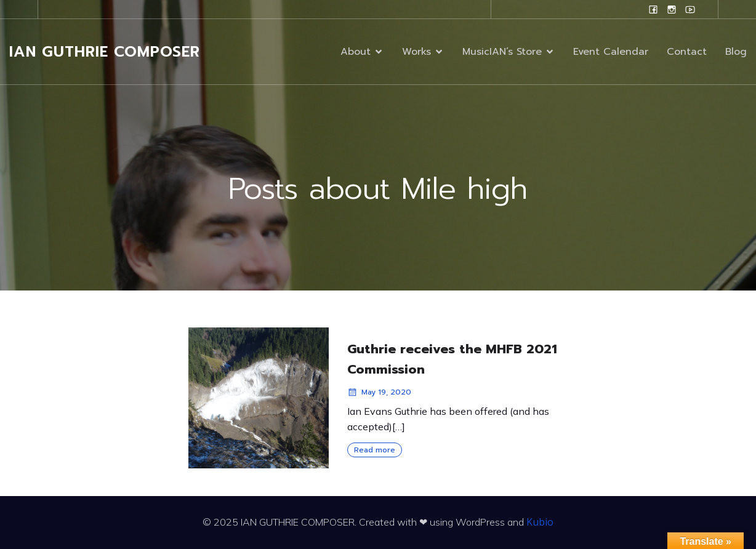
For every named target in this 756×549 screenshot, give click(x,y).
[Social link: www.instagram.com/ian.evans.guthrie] (672, 9)
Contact (687, 53)
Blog (736, 53)
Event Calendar (611, 53)
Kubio (540, 522)
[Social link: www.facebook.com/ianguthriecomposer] (653, 9)
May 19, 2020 (379, 392)
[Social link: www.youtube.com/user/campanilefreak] (690, 9)
